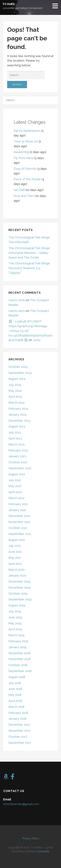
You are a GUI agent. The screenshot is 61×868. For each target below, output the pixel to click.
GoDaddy (44, 851)
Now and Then (24, 196)
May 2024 (15, 391)
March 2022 (16, 498)
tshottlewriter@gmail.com (21, 804)
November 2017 (19, 731)
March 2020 (17, 570)
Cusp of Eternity (25, 169)
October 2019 (18, 593)
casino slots (17, 300)
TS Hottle (9, 4)
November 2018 (20, 659)
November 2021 (19, 522)
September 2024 (20, 373)
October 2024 (18, 367)
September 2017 (20, 743)
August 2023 (17, 426)
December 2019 (19, 582)
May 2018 (15, 695)
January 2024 (17, 415)
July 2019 (15, 611)
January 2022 (17, 510)
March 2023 (16, 444)
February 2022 (18, 504)
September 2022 (20, 468)
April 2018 (15, 701)
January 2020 (17, 576)
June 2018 (15, 689)
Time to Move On (26, 141)
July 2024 (15, 385)
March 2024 (17, 403)
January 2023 (17, 456)
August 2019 (17, 605)
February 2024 (18, 409)
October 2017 (18, 737)
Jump (37, 340)
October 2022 (18, 462)
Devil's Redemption (27, 131)
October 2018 (18, 665)
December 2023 (19, 421)
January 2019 (17, 647)
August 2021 (17, 540)
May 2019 (15, 623)
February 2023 (18, 450)
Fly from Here (23, 158)
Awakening (21, 152)
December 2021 (19, 516)
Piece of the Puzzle (27, 179)
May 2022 (15, 486)
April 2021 (15, 564)
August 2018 (17, 677)
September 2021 (20, 534)
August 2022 (17, 474)
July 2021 (15, 546)
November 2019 (20, 588)
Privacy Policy (30, 838)
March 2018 (16, 707)
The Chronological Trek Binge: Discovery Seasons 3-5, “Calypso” (29, 268)
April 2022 (15, 492)
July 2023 (15, 432)
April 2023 (15, 438)
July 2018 (15, 683)
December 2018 (19, 653)
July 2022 (15, 480)
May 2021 (15, 558)
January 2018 (17, 719)
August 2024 (17, 379)
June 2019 (15, 617)
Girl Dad (19, 190)
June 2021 (15, 552)
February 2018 (18, 713)
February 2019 (18, 641)
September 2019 (20, 599)
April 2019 (15, 629)
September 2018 (20, 671)
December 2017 (19, 725)
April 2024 (15, 397)
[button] (56, 6)
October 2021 (18, 528)
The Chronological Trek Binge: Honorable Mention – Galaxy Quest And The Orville (29, 253)
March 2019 (16, 635)
